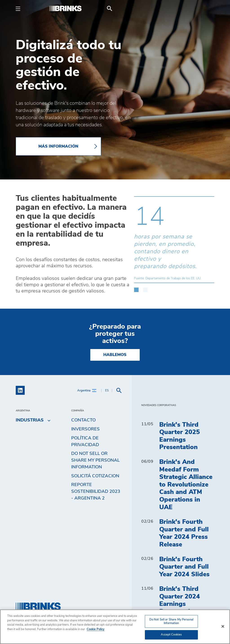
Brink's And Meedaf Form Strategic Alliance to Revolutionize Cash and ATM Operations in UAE (186, 485)
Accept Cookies (171, 635)
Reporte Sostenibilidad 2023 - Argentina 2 (96, 491)
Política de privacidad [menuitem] (85, 441)
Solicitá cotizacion (95, 476)
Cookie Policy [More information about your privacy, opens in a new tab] (96, 629)
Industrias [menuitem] (30, 420)
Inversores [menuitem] (85, 429)
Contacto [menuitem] (83, 420)
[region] (115, 627)
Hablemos (115, 355)
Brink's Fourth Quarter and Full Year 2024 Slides (184, 567)
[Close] (223, 627)
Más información (58, 146)
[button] (136, 288)
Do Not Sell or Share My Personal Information (95, 460)
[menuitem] (209, 9)
